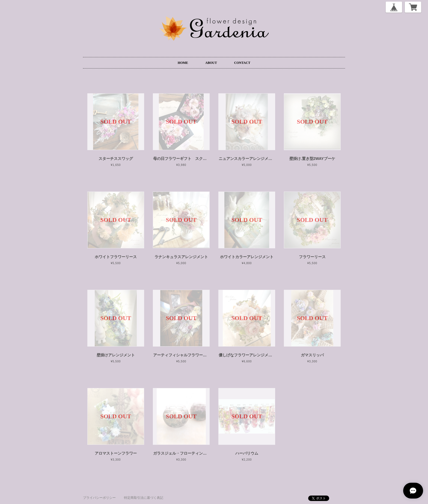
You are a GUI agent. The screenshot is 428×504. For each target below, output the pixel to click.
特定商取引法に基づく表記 (144, 498)
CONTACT (242, 63)
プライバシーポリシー (99, 498)
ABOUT (211, 63)
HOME (183, 63)
